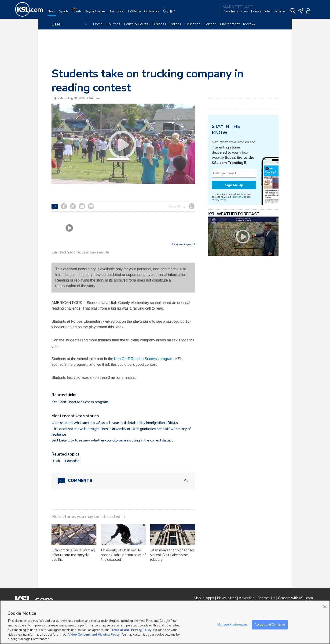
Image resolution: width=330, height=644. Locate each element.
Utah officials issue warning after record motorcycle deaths (73, 555)
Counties (113, 24)
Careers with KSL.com (295, 598)
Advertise (247, 598)
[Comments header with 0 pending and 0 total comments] (123, 481)
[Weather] (170, 13)
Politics (175, 24)
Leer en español (184, 244)
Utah (57, 461)
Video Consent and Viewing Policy (94, 635)
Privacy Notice (219, 200)
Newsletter (226, 598)
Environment (230, 24)
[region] (165, 622)
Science (210, 24)
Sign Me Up (234, 185)
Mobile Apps (204, 598)
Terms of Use (239, 197)
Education (192, 24)
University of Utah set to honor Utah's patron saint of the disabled (123, 555)
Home (98, 24)
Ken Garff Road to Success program (144, 359)
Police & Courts (136, 24)
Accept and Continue (270, 624)
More (249, 24)
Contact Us (266, 598)
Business (159, 24)
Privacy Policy (141, 630)
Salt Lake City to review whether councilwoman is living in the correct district (112, 440)
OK (325, 606)
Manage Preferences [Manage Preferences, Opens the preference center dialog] (233, 624)
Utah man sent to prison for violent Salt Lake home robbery (172, 555)
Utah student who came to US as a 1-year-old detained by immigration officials (115, 423)
